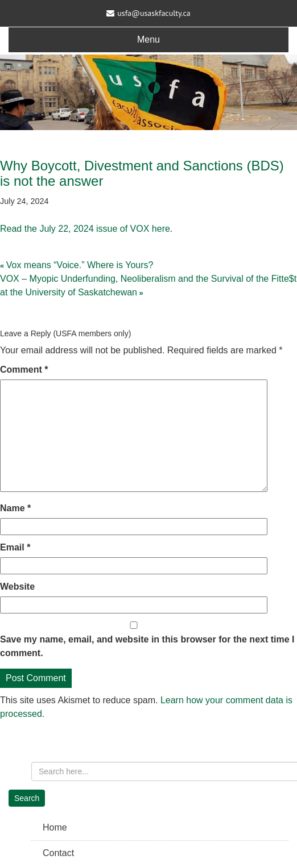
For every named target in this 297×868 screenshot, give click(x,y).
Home (55, 827)
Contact (58, 853)
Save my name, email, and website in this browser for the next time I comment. (147, 646)
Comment (24, 370)
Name (15, 508)
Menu (148, 39)
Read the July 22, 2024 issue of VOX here (85, 229)
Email (15, 547)
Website (17, 587)
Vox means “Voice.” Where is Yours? (80, 265)
